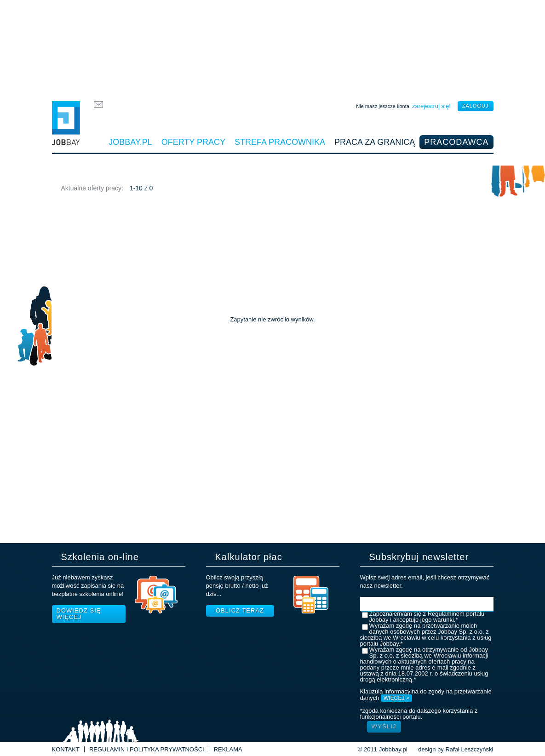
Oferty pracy (193, 142)
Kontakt (66, 749)
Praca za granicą (375, 142)
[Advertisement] (273, 48)
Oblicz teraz (240, 610)
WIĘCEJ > (396, 698)
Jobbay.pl (130, 142)
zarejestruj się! (431, 106)
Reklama (228, 749)
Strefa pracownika (280, 142)
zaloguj (476, 106)
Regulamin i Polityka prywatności (147, 749)
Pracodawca (456, 142)
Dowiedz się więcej (79, 614)
